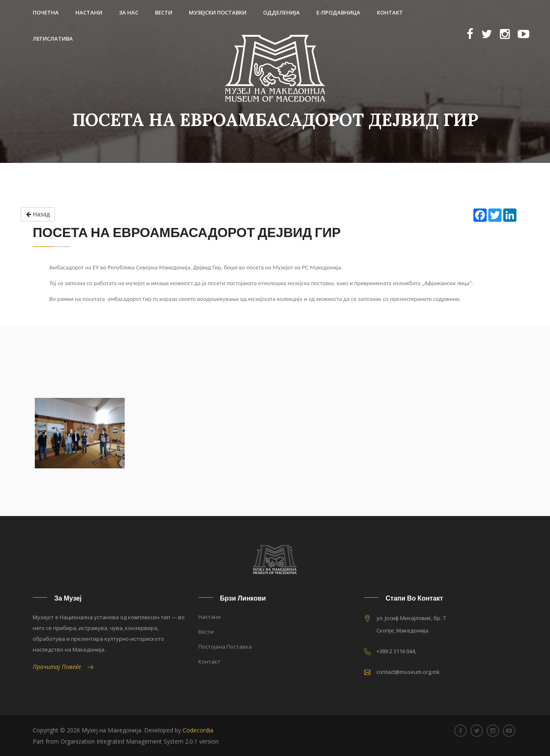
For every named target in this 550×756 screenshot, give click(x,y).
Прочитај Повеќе (63, 667)
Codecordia (198, 730)
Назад (38, 214)
